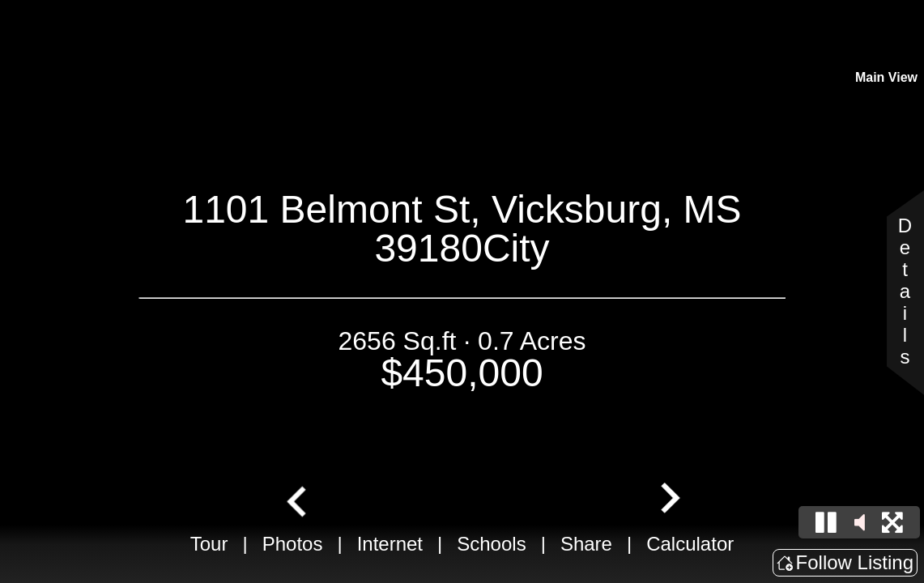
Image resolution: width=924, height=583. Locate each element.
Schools (491, 544)
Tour (209, 544)
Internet (390, 544)
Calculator (690, 544)
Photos (293, 544)
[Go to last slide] (298, 500)
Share (586, 544)
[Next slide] (668, 500)
